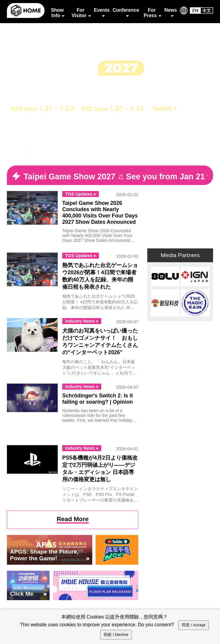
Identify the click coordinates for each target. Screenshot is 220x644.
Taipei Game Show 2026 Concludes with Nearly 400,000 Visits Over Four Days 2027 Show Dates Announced (100, 213)
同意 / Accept (194, 625)
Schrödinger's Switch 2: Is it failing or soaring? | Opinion (98, 399)
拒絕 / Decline (116, 635)
